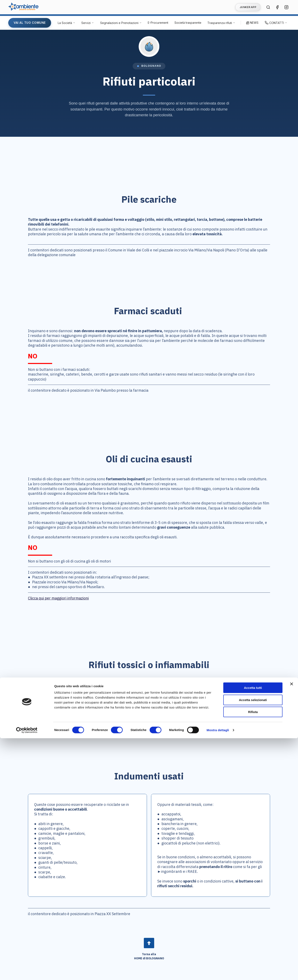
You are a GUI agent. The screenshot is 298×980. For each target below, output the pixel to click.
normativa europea (91, 694)
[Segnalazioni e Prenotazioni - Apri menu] (121, 23)
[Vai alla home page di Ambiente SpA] (23, 9)
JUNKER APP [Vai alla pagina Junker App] (248, 7)
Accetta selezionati (253, 942)
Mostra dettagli (218, 972)
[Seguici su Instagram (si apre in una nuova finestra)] (286, 7)
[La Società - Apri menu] (67, 23)
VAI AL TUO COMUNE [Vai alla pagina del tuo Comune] (30, 23)
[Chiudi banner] (292, 926)
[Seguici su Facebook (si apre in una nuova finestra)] (277, 7)
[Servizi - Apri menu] (88, 23)
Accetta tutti (253, 929)
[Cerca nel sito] (268, 7)
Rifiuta (253, 954)
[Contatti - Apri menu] (276, 23)
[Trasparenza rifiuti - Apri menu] (221, 23)
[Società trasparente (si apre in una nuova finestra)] (188, 23)
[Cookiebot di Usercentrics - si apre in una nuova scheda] (27, 972)
